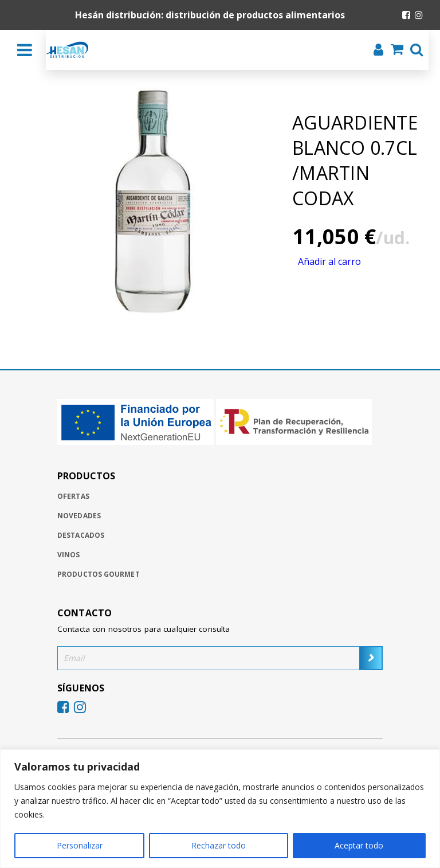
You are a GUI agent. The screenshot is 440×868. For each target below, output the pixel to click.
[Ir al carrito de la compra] (394, 50)
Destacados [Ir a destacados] (81, 535)
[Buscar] (413, 51)
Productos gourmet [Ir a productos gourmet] (99, 574)
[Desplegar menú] (25, 50)
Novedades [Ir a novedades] (79, 516)
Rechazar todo (219, 845)
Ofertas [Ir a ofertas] (73, 496)
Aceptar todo (359, 845)
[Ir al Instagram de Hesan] (419, 15)
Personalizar (80, 845)
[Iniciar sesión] (375, 51)
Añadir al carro (329, 261)
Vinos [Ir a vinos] (69, 555)
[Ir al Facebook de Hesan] (406, 15)
